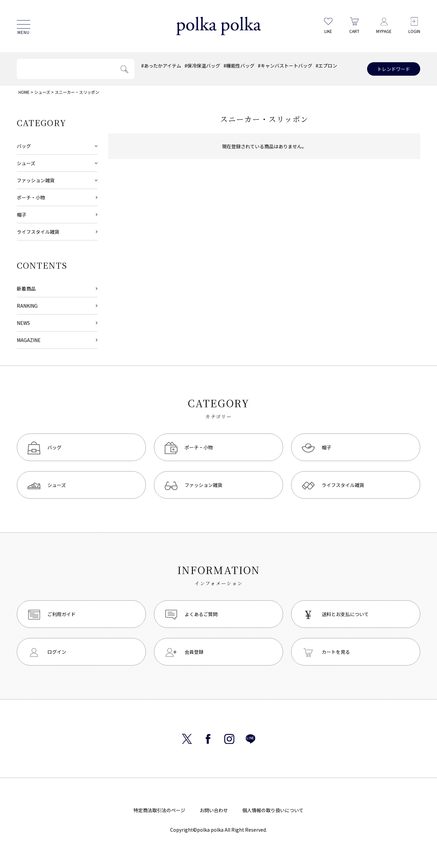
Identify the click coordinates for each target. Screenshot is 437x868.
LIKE (328, 25)
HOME (24, 92)
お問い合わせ (214, 810)
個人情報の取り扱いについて (273, 810)
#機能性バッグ (239, 66)
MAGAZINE (29, 340)
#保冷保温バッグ (202, 66)
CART (354, 25)
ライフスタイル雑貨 (38, 232)
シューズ (42, 92)
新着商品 (26, 289)
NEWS (23, 323)
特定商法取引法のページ (159, 810)
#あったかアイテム (161, 66)
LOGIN (414, 25)
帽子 (22, 215)
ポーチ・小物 (31, 197)
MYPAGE (384, 25)
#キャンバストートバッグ (285, 66)
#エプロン (326, 66)
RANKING (27, 306)
